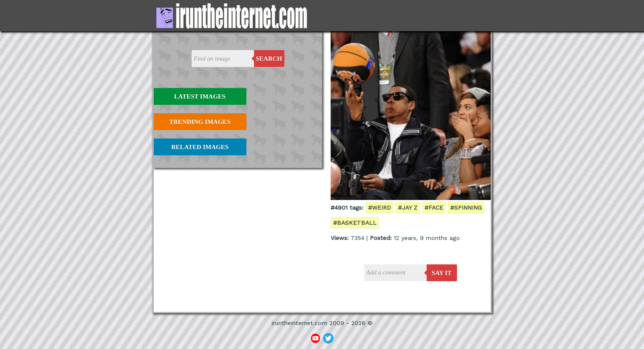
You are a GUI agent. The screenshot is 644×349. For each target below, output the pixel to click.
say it (442, 273)
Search (269, 59)
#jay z (408, 208)
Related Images (200, 147)
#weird (379, 208)
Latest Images (200, 96)
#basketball (355, 223)
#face (434, 208)
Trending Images (200, 122)
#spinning (466, 208)
